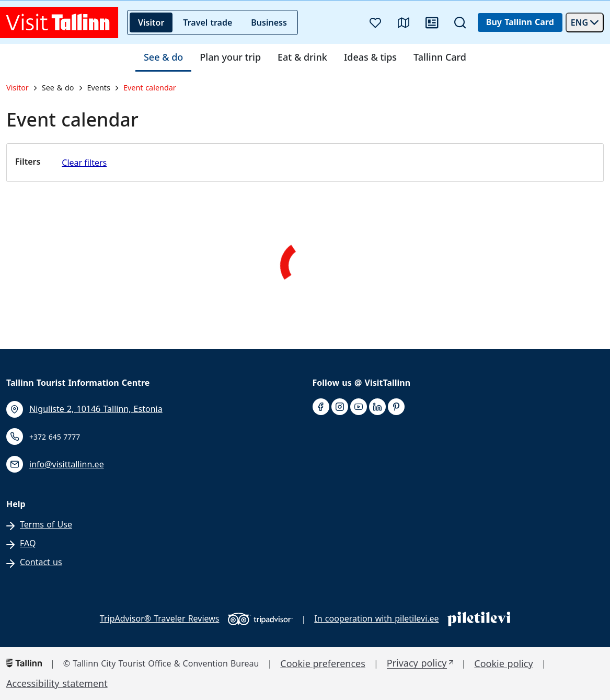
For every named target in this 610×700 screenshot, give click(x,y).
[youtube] (359, 407)
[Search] (460, 22)
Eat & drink (302, 58)
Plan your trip (230, 58)
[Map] (404, 22)
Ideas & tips (370, 58)
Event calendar (150, 88)
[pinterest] (396, 407)
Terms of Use (46, 525)
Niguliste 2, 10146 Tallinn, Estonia (96, 409)
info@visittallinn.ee (67, 464)
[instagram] (340, 407)
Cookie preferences (323, 664)
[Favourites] (375, 22)
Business (269, 22)
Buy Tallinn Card (520, 22)
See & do (163, 58)
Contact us (41, 562)
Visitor (151, 22)
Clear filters (84, 163)
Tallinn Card (440, 58)
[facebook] (321, 407)
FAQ (28, 543)
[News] (432, 22)
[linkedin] (377, 407)
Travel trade (208, 22)
